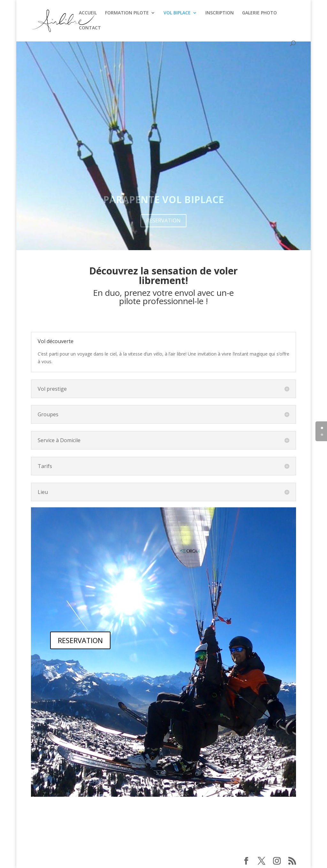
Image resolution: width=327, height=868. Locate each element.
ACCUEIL (88, 13)
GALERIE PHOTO (259, 13)
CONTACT (90, 28)
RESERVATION (80, 640)
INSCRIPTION (220, 13)
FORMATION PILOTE (127, 13)
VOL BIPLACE (177, 13)
